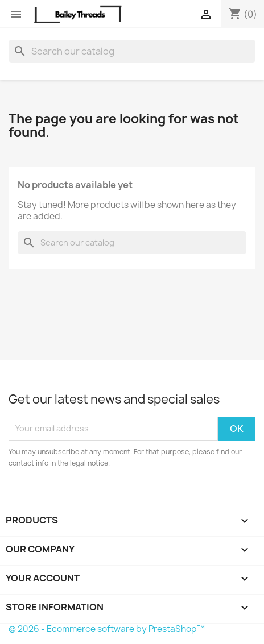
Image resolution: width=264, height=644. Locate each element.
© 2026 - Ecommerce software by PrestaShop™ (107, 629)
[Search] (132, 51)
